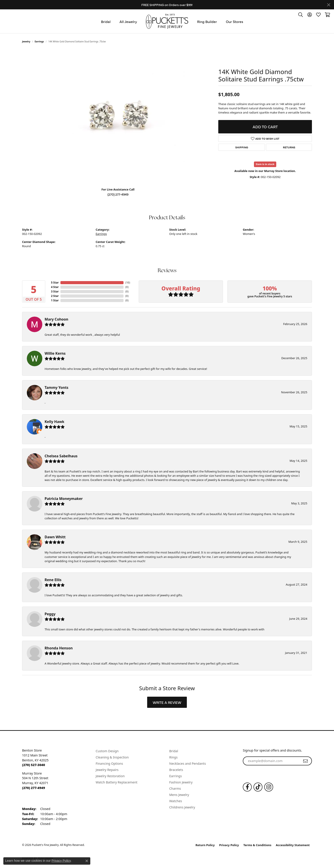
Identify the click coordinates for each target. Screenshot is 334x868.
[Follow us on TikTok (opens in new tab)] (258, 787)
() (127, 283)
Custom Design (107, 751)
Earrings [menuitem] (175, 776)
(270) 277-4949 (118, 194)
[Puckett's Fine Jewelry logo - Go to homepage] (167, 21)
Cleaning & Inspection (112, 757)
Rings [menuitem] (173, 757)
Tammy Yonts (57, 387)
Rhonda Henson (59, 648)
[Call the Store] (34, 765)
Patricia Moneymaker (64, 499)
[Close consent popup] (87, 861)
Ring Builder (207, 21)
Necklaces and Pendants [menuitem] (188, 763)
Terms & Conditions (258, 845)
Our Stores (235, 21)
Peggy (50, 614)
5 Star (55, 283)
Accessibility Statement (293, 845)
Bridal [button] (106, 21)
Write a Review (167, 702)
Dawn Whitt (55, 537)
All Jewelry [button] (128, 21)
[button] (301, 15)
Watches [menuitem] (176, 801)
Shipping (242, 147)
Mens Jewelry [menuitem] (179, 795)
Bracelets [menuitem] (176, 770)
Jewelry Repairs (107, 770)
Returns (289, 147)
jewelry (26, 41)
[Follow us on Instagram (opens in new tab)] (269, 787)
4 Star (55, 287)
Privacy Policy (229, 845)
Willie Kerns (55, 353)
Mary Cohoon (56, 319)
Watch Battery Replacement (116, 782)
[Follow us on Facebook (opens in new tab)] (247, 787)
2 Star (55, 296)
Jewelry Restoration (110, 776)
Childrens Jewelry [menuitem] (182, 807)
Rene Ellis (53, 580)
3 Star (55, 291)
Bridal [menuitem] (174, 751)
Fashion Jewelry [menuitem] (181, 782)
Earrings (39, 41)
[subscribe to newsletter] (305, 761)
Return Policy (205, 845)
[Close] (329, 5)
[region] (118, 117)
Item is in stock (265, 164)
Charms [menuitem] (175, 788)
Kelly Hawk (54, 422)
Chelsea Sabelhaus (61, 456)
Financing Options (109, 763)
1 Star (55, 300)
